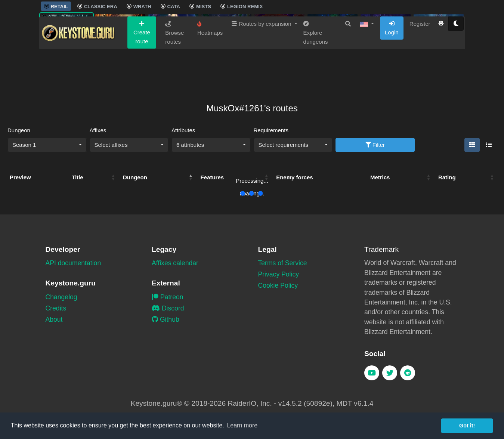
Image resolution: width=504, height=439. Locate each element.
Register (420, 60)
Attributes (183, 130)
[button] (367, 61)
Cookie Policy (278, 285)
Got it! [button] (467, 426)
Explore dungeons (316, 69)
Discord (168, 308)
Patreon (168, 297)
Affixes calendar (175, 263)
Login (392, 65)
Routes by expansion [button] (262, 60)
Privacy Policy (279, 274)
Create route (142, 69)
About (54, 319)
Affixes (98, 130)
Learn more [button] (242, 425)
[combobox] (47, 145)
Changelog (61, 297)
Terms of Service (283, 263)
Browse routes (174, 69)
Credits (56, 308)
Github (166, 319)
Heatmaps (210, 65)
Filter (375, 145)
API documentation (73, 263)
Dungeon (19, 130)
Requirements (271, 130)
